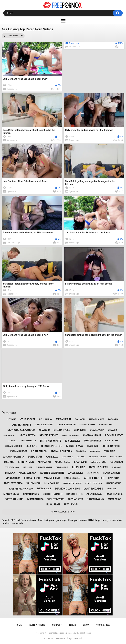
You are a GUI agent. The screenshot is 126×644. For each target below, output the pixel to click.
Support (57, 625)
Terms (72, 625)
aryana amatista (14, 457)
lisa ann (31, 446)
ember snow (114, 499)
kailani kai (116, 462)
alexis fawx (94, 494)
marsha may (75, 446)
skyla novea (28, 435)
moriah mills (93, 441)
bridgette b (74, 494)
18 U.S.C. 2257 (103, 625)
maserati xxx (28, 473)
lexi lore (28, 467)
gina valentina (44, 425)
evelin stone (98, 462)
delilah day (46, 419)
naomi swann (95, 499)
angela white (22, 425)
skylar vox (76, 499)
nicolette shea (13, 483)
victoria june (14, 499)
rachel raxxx (114, 435)
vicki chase (13, 478)
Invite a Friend (37, 625)
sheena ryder (62, 430)
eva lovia (81, 451)
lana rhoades (93, 489)
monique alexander (21, 430)
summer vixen (44, 467)
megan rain (63, 419)
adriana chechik (61, 451)
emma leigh (32, 478)
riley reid (79, 467)
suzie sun (93, 446)
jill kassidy (10, 435)
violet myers (56, 499)
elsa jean (53, 505)
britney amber (71, 435)
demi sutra (62, 467)
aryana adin (44, 462)
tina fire (109, 451)
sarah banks (31, 494)
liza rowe (67, 457)
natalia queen (99, 467)
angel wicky (76, 473)
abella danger (94, 478)
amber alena (106, 425)
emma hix (113, 430)
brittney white (51, 441)
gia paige (116, 467)
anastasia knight (92, 435)
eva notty (80, 419)
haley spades (72, 478)
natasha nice (97, 419)
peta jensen (71, 504)
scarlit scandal (98, 457)
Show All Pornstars (63, 512)
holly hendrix (114, 494)
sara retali (80, 430)
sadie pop (95, 451)
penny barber (111, 473)
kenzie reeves (49, 435)
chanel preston (52, 446)
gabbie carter (53, 494)
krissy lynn (26, 462)
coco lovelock (94, 483)
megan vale (44, 489)
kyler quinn (80, 462)
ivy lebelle (73, 441)
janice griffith (66, 425)
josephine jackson (21, 489)
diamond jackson (68, 489)
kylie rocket (28, 419)
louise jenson (87, 424)
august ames (63, 462)
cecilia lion (112, 441)
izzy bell (12, 441)
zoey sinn (113, 419)
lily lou (81, 457)
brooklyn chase (73, 483)
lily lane (11, 419)
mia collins (52, 483)
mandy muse (11, 494)
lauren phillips (35, 499)
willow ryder (34, 483)
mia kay (10, 473)
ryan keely (114, 478)
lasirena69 (39, 451)
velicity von (12, 467)
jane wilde (93, 473)
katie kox (52, 457)
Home (19, 625)
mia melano (52, 478)
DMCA (86, 625)
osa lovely (97, 430)
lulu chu (9, 462)
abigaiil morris (13, 446)
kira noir (44, 430)
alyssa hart (116, 457)
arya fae (112, 489)
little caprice (111, 446)
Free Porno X (60, 638)
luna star (35, 457)
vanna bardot (19, 451)
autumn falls (29, 441)
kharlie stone (113, 483)
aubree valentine (52, 473)
